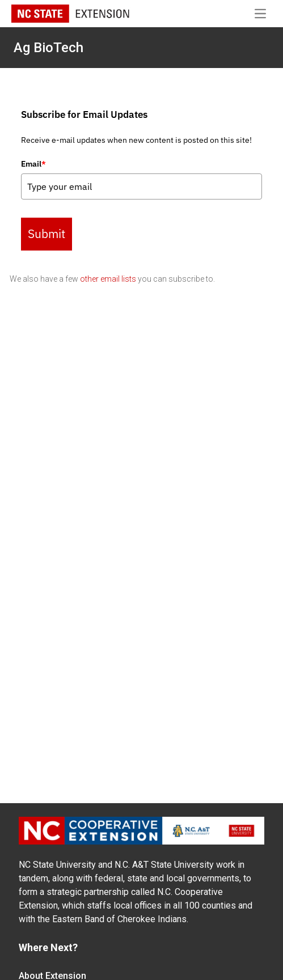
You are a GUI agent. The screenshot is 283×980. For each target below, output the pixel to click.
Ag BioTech (48, 48)
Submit (47, 234)
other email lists (108, 279)
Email (33, 164)
